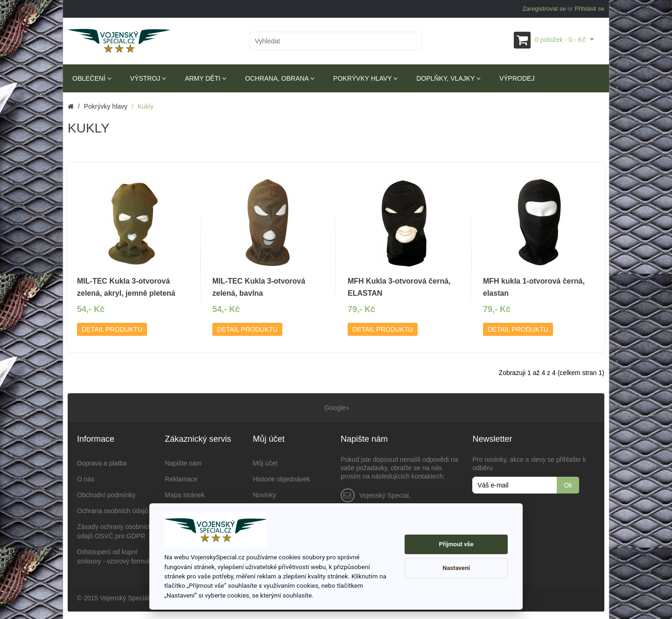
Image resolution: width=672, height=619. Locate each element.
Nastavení (456, 568)
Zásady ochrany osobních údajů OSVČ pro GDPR (114, 529)
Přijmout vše (456, 544)
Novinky (265, 493)
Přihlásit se (589, 9)
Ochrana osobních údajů (113, 509)
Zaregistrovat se (544, 9)
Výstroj (148, 78)
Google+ (336, 407)
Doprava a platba (102, 461)
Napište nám (183, 461)
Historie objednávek (282, 477)
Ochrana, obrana (280, 78)
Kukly (146, 106)
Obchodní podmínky (106, 493)
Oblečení (92, 78)
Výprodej (517, 78)
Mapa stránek (185, 493)
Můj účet (265, 461)
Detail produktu (112, 329)
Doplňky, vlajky (448, 78)
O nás (86, 477)
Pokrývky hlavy (365, 78)
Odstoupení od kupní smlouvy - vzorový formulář (116, 555)
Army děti (206, 78)
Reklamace (181, 477)
